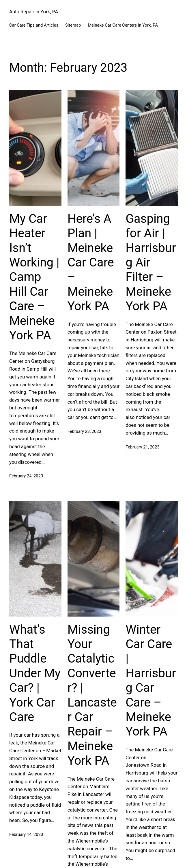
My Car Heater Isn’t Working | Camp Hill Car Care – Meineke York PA (34, 277)
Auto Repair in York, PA (34, 12)
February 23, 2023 (84, 431)
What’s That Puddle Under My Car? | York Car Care (35, 673)
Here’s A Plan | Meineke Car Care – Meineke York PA (91, 262)
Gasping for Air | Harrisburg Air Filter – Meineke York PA (151, 262)
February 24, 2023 (26, 476)
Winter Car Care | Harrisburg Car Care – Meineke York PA (151, 681)
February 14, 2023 (26, 834)
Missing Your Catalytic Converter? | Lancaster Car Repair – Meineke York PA (92, 695)
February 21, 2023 (142, 447)
